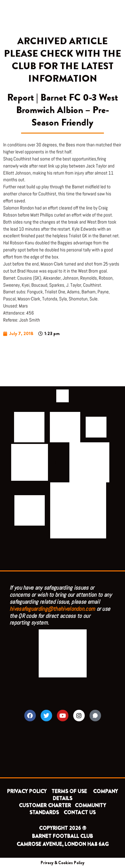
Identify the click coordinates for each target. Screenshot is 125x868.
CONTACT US (80, 812)
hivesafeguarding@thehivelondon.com (52, 609)
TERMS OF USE (70, 791)
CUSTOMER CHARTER (45, 805)
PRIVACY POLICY (27, 791)
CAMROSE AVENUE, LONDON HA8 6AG (63, 844)
